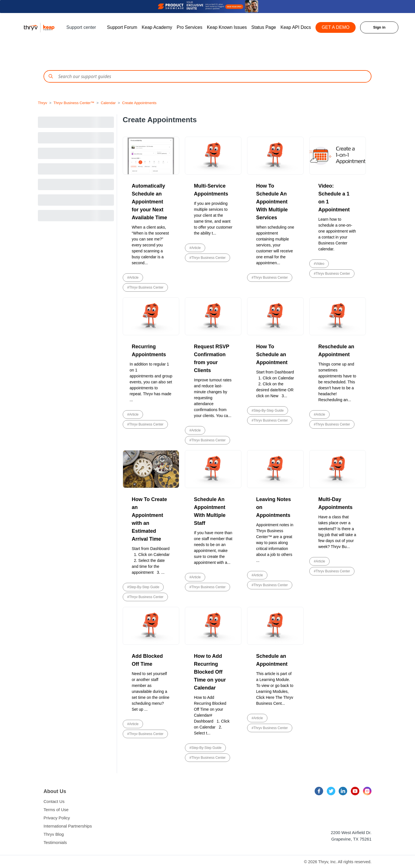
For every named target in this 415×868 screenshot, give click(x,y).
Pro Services (190, 27)
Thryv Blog (54, 834)
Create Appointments (139, 103)
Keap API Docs (296, 27)
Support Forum (122, 27)
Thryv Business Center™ (74, 103)
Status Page (264, 27)
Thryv (43, 103)
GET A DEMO (336, 27)
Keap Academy (157, 27)
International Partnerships (68, 826)
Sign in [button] (379, 27)
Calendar (108, 103)
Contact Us (54, 801)
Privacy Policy (57, 818)
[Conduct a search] (207, 76)
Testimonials (55, 842)
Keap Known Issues (227, 27)
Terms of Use (56, 810)
